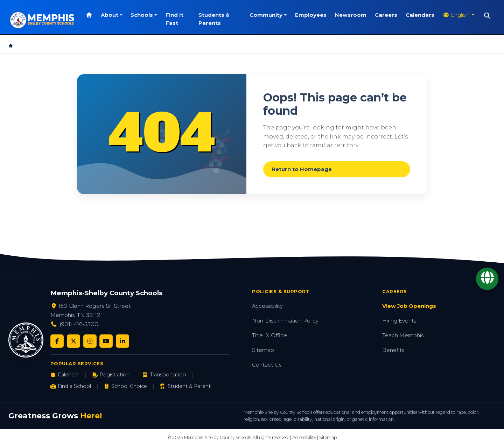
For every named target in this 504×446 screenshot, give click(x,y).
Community (266, 15)
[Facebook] (57, 341)
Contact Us (267, 365)
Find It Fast (174, 19)
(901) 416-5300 (79, 324)
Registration (111, 375)
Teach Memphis (403, 335)
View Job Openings (409, 306)
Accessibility (267, 306)
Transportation (164, 375)
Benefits (393, 350)
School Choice (125, 386)
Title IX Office (269, 335)
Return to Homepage (302, 169)
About (110, 15)
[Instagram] (90, 341)
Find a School (71, 386)
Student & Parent (185, 386)
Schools (142, 15)
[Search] (487, 16)
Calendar (65, 375)
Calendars (420, 15)
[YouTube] (106, 341)
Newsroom (351, 15)
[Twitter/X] (73, 341)
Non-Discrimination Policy (285, 321)
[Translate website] (458, 15)
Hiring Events (399, 321)
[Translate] (487, 279)
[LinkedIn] (122, 341)
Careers (386, 15)
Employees (311, 15)
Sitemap (263, 350)
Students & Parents (214, 19)
